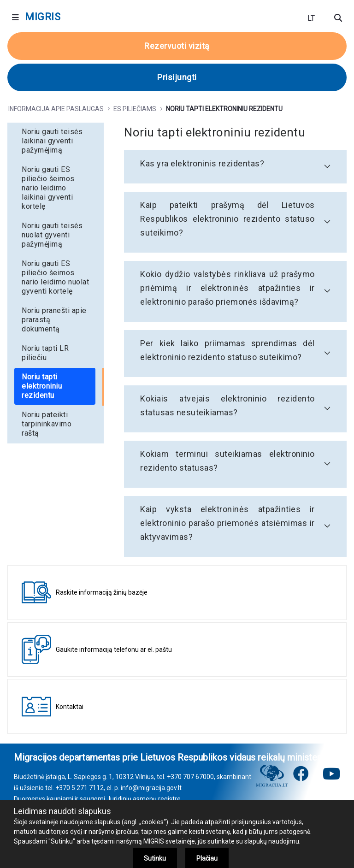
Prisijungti (177, 77)
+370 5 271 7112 (80, 788)
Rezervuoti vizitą (177, 46)
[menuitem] (56, 141)
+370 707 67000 (190, 777)
